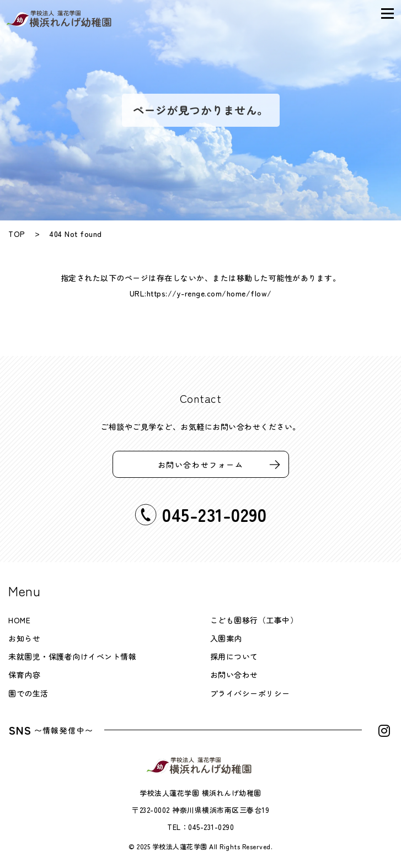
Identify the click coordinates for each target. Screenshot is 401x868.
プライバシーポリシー (250, 693)
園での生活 (28, 693)
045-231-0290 (211, 827)
